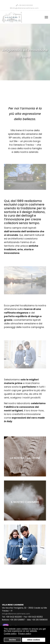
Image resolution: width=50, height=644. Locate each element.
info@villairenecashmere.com (25, 8)
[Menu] (46, 17)
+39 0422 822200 (25, 5)
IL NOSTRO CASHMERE (25, 502)
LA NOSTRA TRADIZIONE (25, 458)
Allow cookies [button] (34, 640)
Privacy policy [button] (25, 634)
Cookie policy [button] (10, 634)
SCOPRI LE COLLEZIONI (25, 546)
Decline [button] (12, 640)
